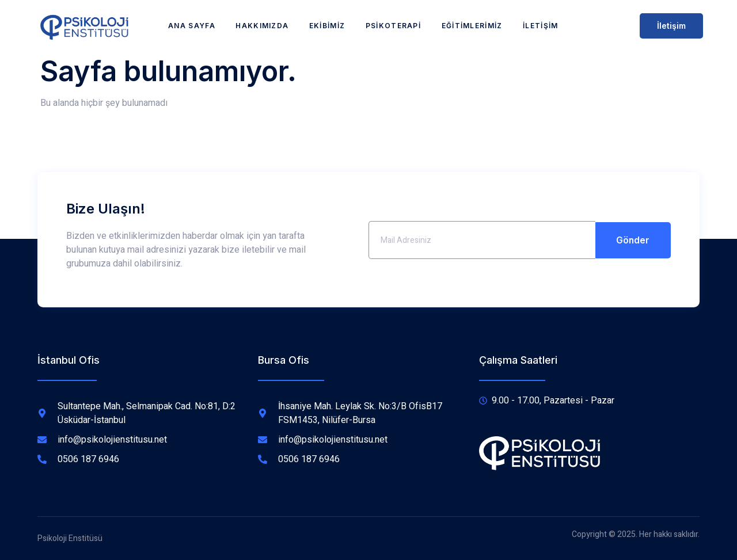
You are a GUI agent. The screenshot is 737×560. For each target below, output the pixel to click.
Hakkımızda (262, 26)
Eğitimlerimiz (473, 26)
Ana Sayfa (191, 26)
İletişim (542, 26)
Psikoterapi (393, 26)
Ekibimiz (327, 26)
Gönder (633, 240)
